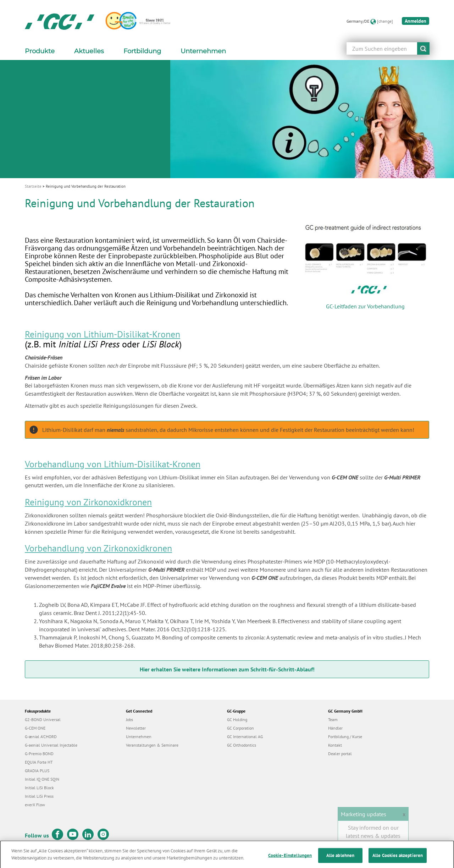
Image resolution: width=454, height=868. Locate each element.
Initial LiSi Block (39, 788)
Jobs (129, 719)
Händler (335, 728)
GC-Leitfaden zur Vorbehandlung (365, 306)
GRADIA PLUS (37, 771)
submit (423, 48)
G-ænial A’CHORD (41, 737)
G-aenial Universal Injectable (51, 745)
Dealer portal (340, 754)
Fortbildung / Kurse (345, 737)
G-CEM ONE (35, 728)
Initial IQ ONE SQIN (42, 779)
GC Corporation (240, 728)
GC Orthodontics (242, 745)
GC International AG (245, 737)
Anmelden (416, 21)
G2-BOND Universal (43, 719)
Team (333, 719)
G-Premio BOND (39, 754)
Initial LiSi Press (39, 796)
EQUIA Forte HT (39, 762)
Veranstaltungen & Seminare (152, 745)
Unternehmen (139, 737)
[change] (385, 21)
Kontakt (335, 745)
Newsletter (136, 728)
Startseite (33, 186)
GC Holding (237, 719)
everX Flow (35, 805)
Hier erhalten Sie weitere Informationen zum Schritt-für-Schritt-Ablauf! (227, 669)
